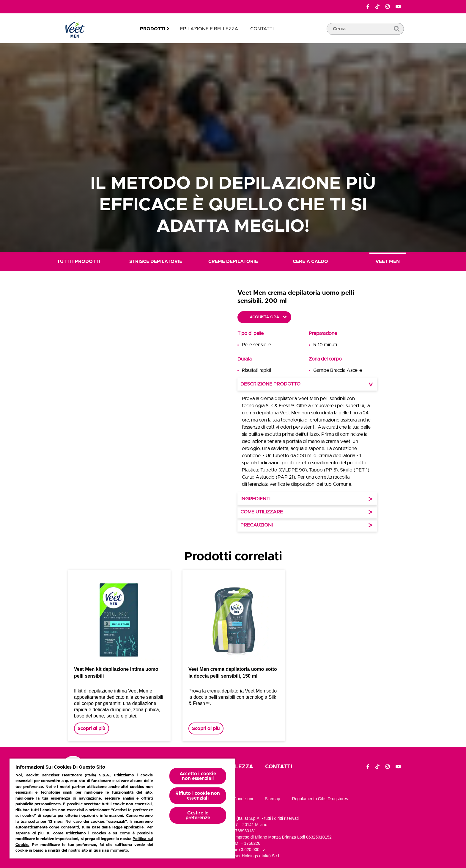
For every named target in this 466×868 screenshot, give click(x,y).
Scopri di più (92, 728)
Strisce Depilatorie (156, 261)
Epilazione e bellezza (209, 29)
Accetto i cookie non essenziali (198, 776)
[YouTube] (398, 7)
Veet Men (388, 261)
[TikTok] (377, 7)
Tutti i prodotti (79, 261)
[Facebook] (368, 7)
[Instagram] (388, 7)
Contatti (262, 29)
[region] (122, 808)
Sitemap (272, 799)
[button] (188, 410)
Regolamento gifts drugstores (320, 799)
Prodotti (153, 29)
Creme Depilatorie (233, 261)
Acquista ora (264, 317)
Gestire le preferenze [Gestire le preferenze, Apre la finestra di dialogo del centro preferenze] (198, 815)
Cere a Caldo (310, 261)
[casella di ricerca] (365, 38)
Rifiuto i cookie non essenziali (198, 796)
